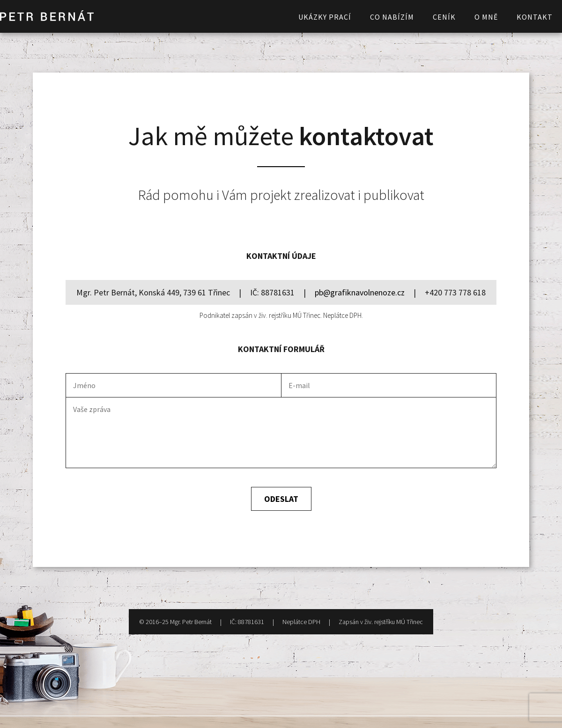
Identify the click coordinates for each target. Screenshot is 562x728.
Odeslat (281, 499)
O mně (486, 17)
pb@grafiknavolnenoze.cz (360, 292)
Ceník (444, 17)
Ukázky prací (325, 17)
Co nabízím (392, 17)
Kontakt (535, 17)
